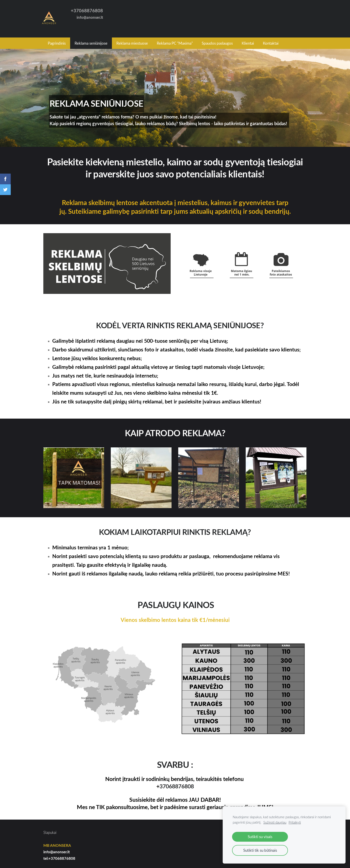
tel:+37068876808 (59, 856)
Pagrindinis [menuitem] (57, 41)
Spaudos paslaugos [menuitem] (217, 41)
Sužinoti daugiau (275, 822)
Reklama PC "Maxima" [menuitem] (175, 41)
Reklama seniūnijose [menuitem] (91, 41)
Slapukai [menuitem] (50, 830)
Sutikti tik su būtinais (260, 850)
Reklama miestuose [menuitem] (132, 41)
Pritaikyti (295, 822)
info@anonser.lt (57, 849)
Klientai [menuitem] (248, 41)
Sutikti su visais (260, 837)
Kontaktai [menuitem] (271, 41)
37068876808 (177, 784)
